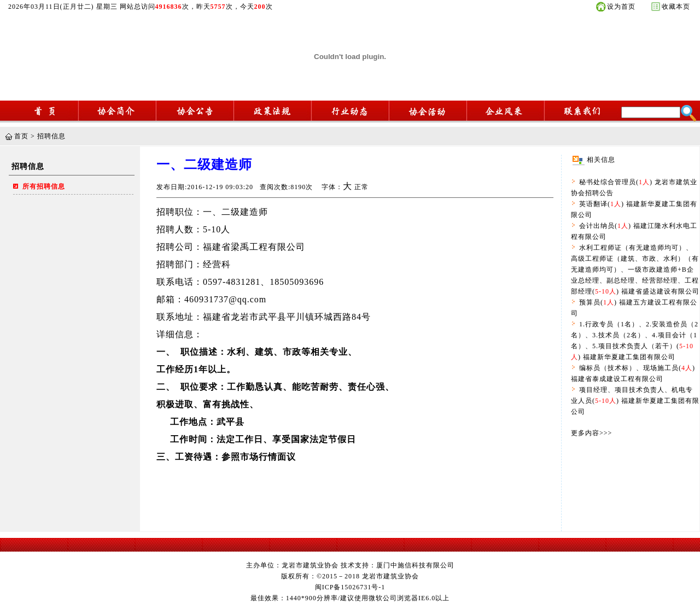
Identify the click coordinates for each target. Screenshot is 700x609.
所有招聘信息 (44, 186)
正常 (361, 187)
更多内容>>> (591, 433)
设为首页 (621, 7)
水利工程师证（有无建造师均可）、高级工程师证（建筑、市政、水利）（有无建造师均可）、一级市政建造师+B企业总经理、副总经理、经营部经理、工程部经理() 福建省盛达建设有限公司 (635, 270)
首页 (21, 136)
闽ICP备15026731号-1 (350, 587)
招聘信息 (51, 136)
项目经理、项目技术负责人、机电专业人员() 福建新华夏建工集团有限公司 (635, 401)
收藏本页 (676, 7)
